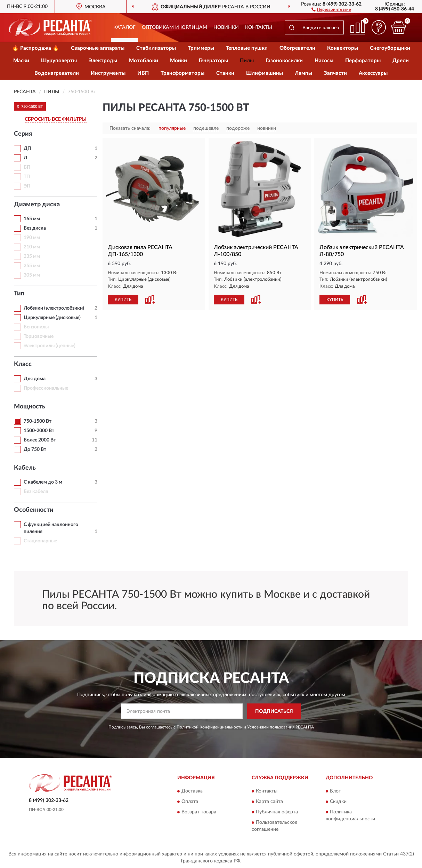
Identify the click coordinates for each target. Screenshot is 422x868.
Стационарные (40, 541)
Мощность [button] (30, 407)
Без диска (35, 228)
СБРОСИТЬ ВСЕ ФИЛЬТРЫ (56, 119)
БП (27, 167)
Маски (21, 61)
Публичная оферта (277, 812)
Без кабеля (36, 492)
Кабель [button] (25, 468)
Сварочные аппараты (98, 48)
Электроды (103, 61)
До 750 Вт (35, 449)
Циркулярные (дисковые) (52, 318)
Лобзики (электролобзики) (54, 308)
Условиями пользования (271, 727)
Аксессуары (373, 73)
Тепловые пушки (247, 48)
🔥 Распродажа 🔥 (36, 48)
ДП (27, 149)
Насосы (324, 61)
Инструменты (108, 73)
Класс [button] (23, 364)
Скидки (338, 802)
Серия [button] (23, 134)
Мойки (178, 61)
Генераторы (213, 61)
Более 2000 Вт (40, 440)
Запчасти (335, 73)
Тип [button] (19, 294)
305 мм (32, 275)
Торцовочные (39, 336)
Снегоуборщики (390, 48)
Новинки (226, 27)
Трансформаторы (182, 73)
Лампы (303, 73)
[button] (331, 9)
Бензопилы (36, 327)
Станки (225, 73)
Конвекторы (343, 48)
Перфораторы (363, 61)
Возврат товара (199, 812)
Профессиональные (46, 388)
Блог (335, 791)
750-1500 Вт (38, 421)
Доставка (192, 791)
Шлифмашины (265, 73)
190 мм (32, 238)
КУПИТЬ (123, 300)
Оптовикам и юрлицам (175, 27)
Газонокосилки (284, 61)
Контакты (259, 27)
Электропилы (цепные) (50, 346)
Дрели (401, 61)
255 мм (32, 266)
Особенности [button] (34, 510)
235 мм (32, 256)
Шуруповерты (59, 61)
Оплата (190, 802)
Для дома (35, 379)
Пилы (247, 61)
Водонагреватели (57, 73)
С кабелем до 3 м (43, 482)
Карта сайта (269, 802)
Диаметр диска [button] (37, 205)
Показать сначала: (130, 128)
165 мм (32, 219)
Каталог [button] (124, 27)
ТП (27, 177)
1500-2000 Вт (39, 431)
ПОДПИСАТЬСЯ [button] (274, 711)
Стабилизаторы (156, 48)
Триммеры (201, 48)
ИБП (143, 73)
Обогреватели (297, 48)
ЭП (27, 186)
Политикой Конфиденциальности (210, 727)
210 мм (32, 247)
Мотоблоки (144, 61)
